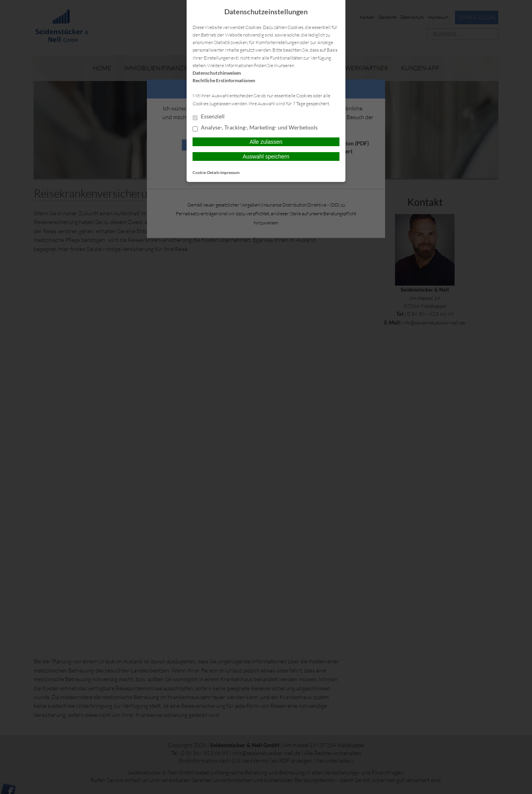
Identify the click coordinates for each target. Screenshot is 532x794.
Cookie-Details (206, 172)
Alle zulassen (266, 142)
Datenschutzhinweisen (217, 73)
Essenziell (209, 117)
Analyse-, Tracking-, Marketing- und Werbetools (255, 128)
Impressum (230, 172)
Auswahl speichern (266, 156)
